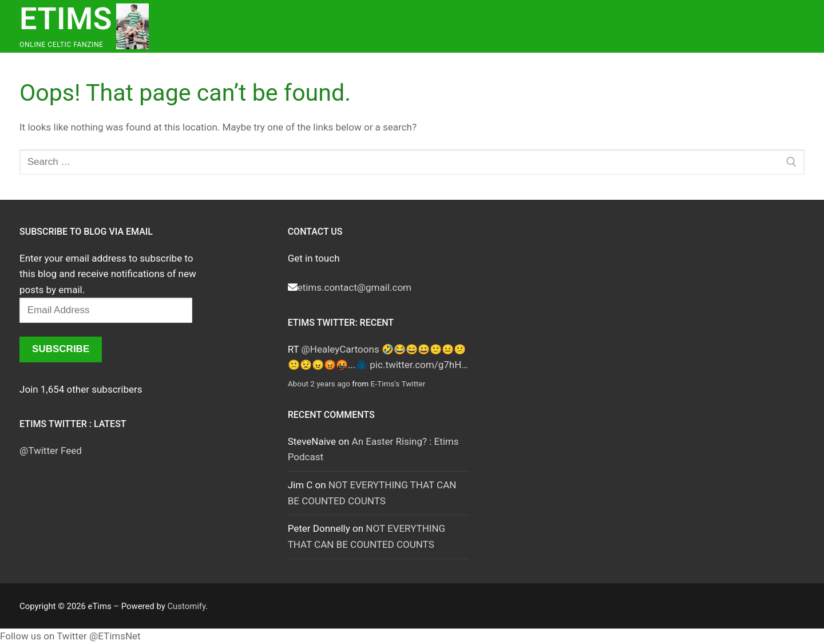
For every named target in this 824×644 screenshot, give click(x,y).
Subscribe (61, 349)
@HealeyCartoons (340, 349)
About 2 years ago (319, 384)
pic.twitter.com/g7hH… (419, 365)
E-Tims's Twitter (398, 384)
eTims (66, 19)
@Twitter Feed (51, 451)
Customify (186, 606)
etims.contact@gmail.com (354, 287)
